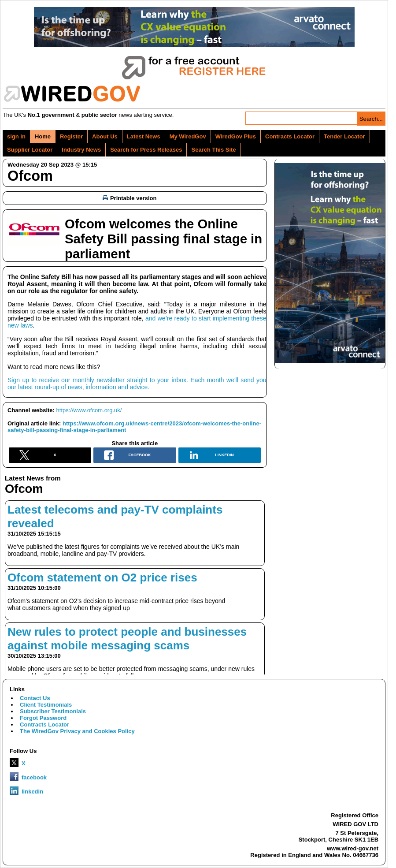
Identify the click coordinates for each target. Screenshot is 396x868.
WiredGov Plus (236, 136)
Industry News (81, 150)
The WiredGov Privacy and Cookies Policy (77, 731)
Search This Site (213, 150)
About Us (105, 136)
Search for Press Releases (146, 150)
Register (71, 136)
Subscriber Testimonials (53, 711)
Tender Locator (344, 136)
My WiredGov (188, 136)
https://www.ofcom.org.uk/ (89, 410)
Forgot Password (43, 718)
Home (43, 136)
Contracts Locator (290, 136)
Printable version (130, 198)
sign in (16, 136)
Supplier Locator (30, 150)
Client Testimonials (46, 705)
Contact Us (35, 698)
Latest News (144, 136)
